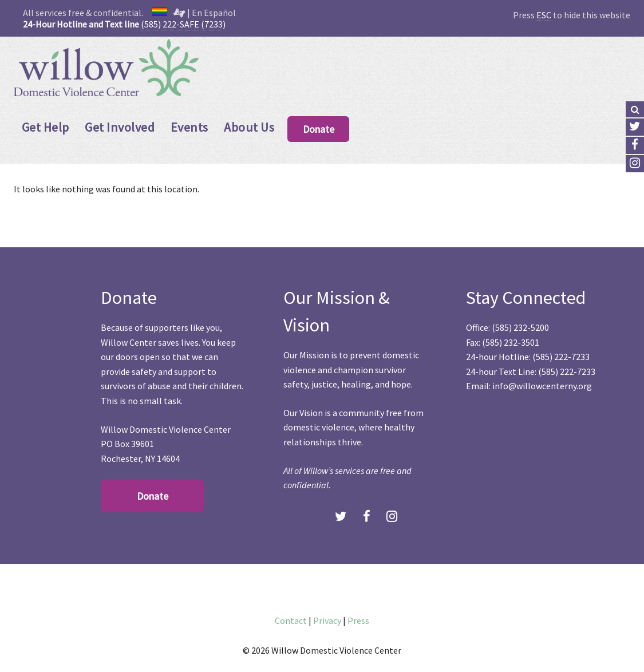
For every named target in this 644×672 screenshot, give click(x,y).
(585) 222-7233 (561, 357)
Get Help (46, 127)
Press (358, 620)
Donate (319, 129)
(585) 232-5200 (520, 327)
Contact (291, 620)
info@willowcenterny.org (542, 386)
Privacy (327, 620)
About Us (249, 127)
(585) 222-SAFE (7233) (183, 24)
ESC (544, 15)
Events (189, 127)
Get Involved (120, 127)
